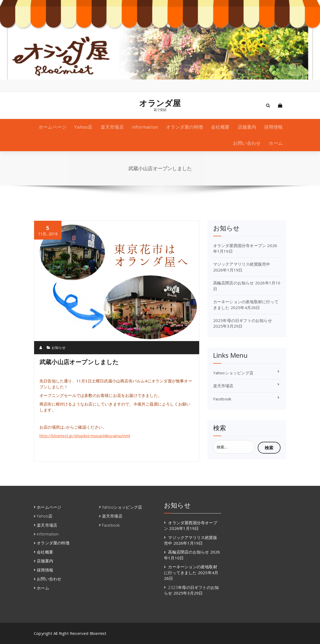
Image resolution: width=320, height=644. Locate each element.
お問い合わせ (247, 143)
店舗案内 (247, 127)
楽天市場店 (112, 127)
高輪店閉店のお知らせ (234, 283)
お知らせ (59, 348)
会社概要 (220, 127)
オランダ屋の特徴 (184, 127)
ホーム (276, 143)
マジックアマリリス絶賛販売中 (242, 264)
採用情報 (273, 127)
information (145, 127)
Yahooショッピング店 (233, 373)
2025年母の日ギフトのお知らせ (243, 320)
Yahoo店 (83, 127)
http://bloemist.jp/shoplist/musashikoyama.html (85, 436)
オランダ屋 (160, 103)
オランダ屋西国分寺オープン (240, 245)
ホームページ (52, 127)
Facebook (222, 399)
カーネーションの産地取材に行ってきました (191, 569)
